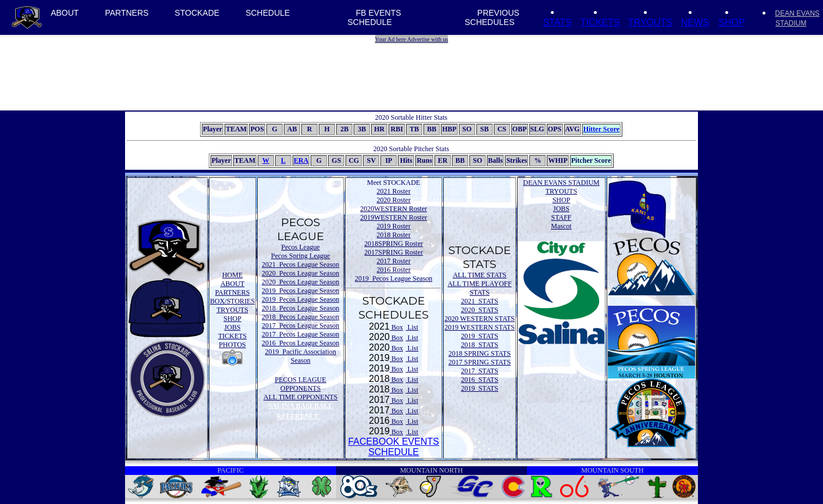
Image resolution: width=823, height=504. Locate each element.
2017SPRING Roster (393, 252)
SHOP (731, 22)
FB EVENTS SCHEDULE (375, 17)
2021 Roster (394, 191)
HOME (232, 275)
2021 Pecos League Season (300, 264)
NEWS (695, 22)
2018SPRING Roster (393, 244)
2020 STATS (479, 310)
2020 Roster (394, 200)
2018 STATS (479, 345)
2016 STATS (479, 380)
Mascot (561, 226)
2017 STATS (479, 371)
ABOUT (65, 13)
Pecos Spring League (300, 256)
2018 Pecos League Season (300, 308)
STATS (557, 22)
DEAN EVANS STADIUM (561, 183)
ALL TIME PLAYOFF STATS (479, 288)
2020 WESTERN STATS (480, 319)
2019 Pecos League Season (300, 291)
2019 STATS (479, 336)
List (412, 327)
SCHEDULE (268, 13)
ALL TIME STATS (479, 275)
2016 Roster (394, 270)
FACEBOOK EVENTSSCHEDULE (393, 447)
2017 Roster (394, 261)
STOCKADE (197, 13)
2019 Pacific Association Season (301, 356)
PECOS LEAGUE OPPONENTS (301, 384)
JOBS (233, 327)
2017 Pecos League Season (300, 326)
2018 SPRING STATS (480, 353)
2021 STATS (479, 301)
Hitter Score (602, 129)
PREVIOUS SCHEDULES (492, 17)
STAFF (561, 217)
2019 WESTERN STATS (480, 327)
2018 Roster (394, 235)
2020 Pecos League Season (300, 273)
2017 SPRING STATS (480, 362)
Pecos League (301, 247)
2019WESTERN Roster (393, 217)
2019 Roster (394, 226)
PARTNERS (127, 13)
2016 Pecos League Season (300, 343)
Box (396, 327)
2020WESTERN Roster (393, 209)
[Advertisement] (413, 70)
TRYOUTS (650, 22)
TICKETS (600, 22)
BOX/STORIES (232, 301)
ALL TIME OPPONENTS (300, 397)
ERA (301, 160)
